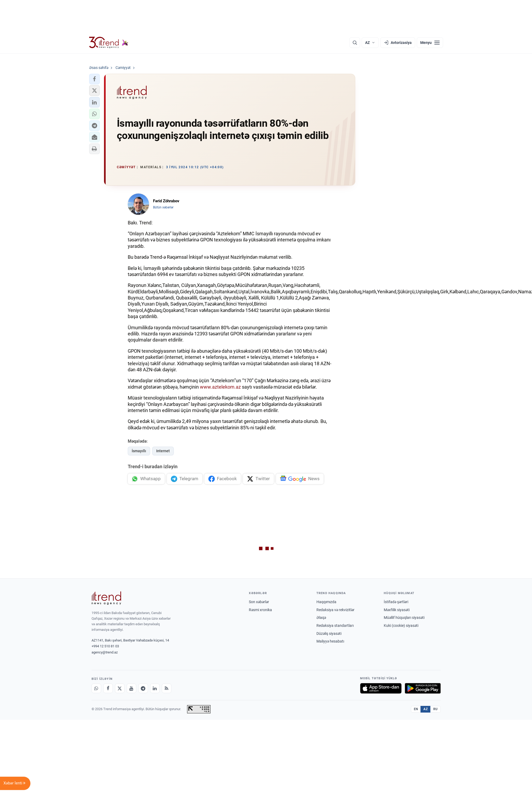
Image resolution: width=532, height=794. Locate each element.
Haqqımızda (326, 602)
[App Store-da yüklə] (381, 688)
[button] (94, 79)
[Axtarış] (355, 43)
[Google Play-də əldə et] (423, 688)
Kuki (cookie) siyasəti (401, 626)
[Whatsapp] (96, 688)
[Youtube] (131, 688)
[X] (120, 688)
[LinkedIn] (155, 688)
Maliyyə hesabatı (330, 641)
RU (436, 709)
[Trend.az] (109, 43)
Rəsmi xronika (260, 610)
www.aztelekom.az (220, 387)
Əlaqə (321, 618)
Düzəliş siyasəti (329, 633)
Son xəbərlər (259, 602)
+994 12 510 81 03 (105, 646)
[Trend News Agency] (106, 598)
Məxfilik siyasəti (397, 610)
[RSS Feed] (167, 688)
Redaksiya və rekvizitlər (335, 610)
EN (416, 709)
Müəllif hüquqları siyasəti (404, 618)
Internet (163, 451)
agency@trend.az (105, 652)
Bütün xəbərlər (163, 207)
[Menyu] (430, 43)
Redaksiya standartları (335, 626)
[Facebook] (108, 688)
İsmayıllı (139, 451)
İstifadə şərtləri (396, 602)
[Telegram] (143, 688)
